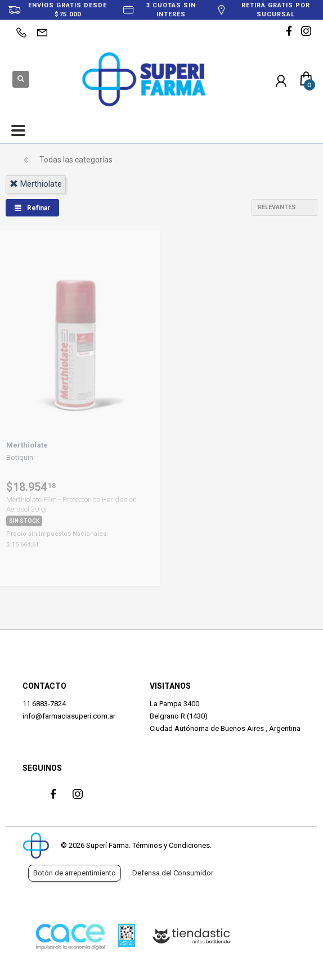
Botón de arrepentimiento (75, 873)
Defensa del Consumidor (173, 873)
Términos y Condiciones (171, 845)
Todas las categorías (76, 160)
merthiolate (36, 184)
